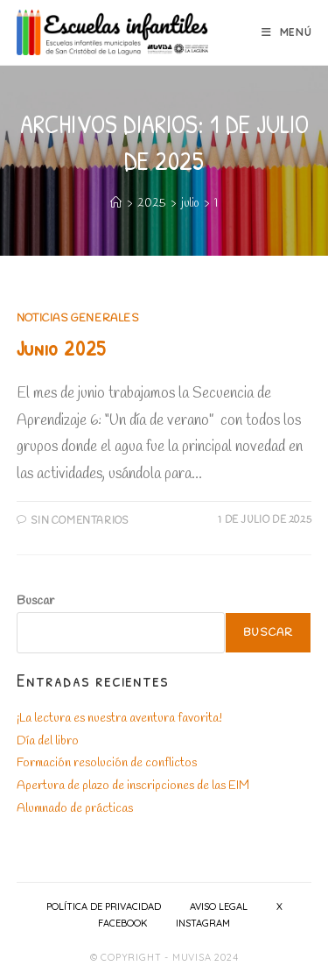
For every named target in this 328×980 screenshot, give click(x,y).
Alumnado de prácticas (75, 809)
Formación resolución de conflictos (107, 763)
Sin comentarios (80, 521)
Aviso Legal (219, 906)
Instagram (203, 923)
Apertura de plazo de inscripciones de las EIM (133, 786)
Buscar (35, 601)
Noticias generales (78, 319)
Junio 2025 (61, 348)
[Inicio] (116, 204)
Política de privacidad (104, 906)
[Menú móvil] (287, 32)
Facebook (122, 923)
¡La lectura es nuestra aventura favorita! (121, 719)
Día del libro (48, 741)
